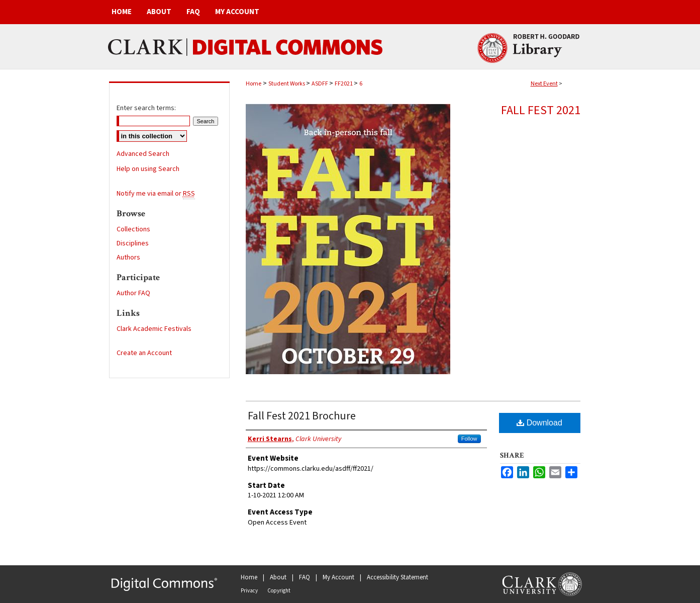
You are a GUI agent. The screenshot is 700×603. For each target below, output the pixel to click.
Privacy (249, 591)
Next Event (544, 84)
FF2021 (344, 84)
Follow (469, 439)
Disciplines (133, 243)
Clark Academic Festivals (154, 329)
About (278, 577)
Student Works (287, 84)
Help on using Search (148, 169)
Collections (133, 229)
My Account (338, 577)
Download (539, 423)
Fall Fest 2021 (541, 110)
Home (254, 84)
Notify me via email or (156, 194)
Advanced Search (143, 154)
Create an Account (144, 353)
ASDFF (320, 84)
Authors (128, 257)
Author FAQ (133, 293)
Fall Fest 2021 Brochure (302, 416)
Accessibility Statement (397, 577)
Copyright (279, 591)
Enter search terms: (146, 108)
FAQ (305, 577)
